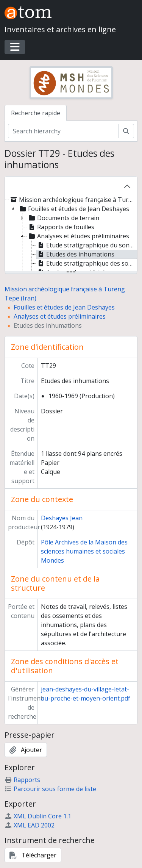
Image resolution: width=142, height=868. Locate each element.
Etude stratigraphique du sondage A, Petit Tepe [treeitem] (87, 245)
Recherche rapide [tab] (36, 113)
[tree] (71, 234)
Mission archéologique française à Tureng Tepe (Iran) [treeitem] (73, 200)
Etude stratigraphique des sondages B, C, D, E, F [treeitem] (87, 263)
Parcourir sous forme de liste (50, 789)
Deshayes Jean (62, 518)
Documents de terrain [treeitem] (63, 218)
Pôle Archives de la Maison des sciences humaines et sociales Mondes (84, 551)
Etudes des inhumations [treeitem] (75, 254)
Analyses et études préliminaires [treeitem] (78, 236)
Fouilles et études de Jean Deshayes (64, 307)
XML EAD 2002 (30, 825)
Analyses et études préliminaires (60, 316)
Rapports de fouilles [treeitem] (61, 227)
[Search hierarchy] (63, 131)
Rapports (22, 780)
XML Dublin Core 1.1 (38, 816)
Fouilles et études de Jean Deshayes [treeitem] (74, 209)
